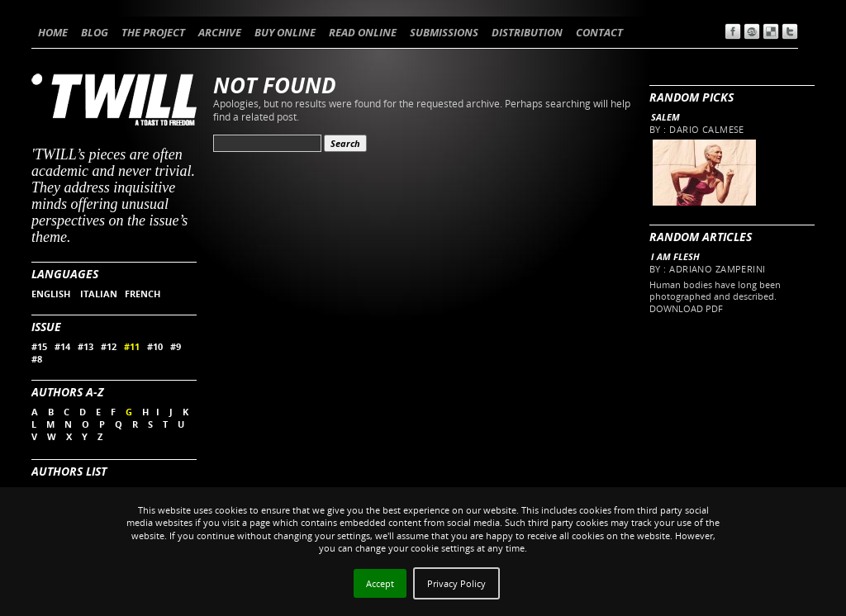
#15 (39, 346)
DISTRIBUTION (527, 32)
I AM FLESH (675, 256)
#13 (86, 346)
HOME (53, 32)
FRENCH (143, 294)
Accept (380, 583)
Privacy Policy (456, 583)
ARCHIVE (220, 32)
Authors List (69, 471)
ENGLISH (52, 294)
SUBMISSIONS (444, 32)
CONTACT (599, 32)
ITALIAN (99, 294)
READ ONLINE (363, 32)
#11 (132, 346)
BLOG (95, 32)
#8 (37, 359)
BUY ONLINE (285, 32)
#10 (155, 346)
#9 (176, 346)
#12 (109, 346)
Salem (665, 117)
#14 (62, 346)
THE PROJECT (153, 32)
